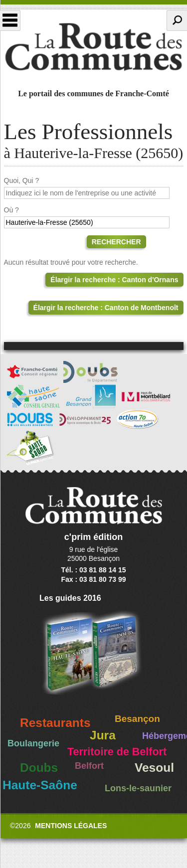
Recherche (177, 20)
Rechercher (116, 242)
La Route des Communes (93, 47)
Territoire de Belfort (117, 752)
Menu (10, 20)
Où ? (11, 210)
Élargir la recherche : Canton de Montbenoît (106, 308)
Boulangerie (33, 743)
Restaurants (55, 723)
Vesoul (154, 768)
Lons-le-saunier (138, 788)
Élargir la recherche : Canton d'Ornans (114, 280)
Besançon (137, 719)
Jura (103, 735)
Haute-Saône (40, 785)
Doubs (39, 768)
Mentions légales (71, 826)
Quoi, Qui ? (22, 180)
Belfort (89, 766)
